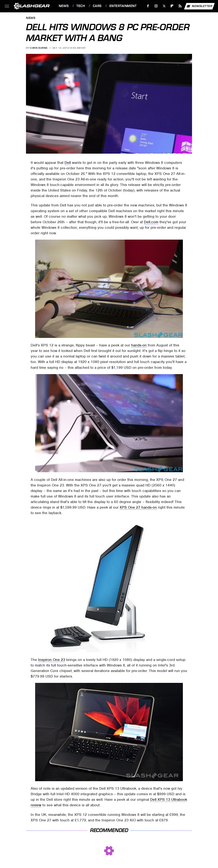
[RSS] (180, 6)
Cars (97, 6)
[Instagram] (156, 6)
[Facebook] (148, 6)
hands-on (139, 345)
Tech (81, 6)
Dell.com (151, 222)
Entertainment (123, 6)
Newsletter (199, 6)
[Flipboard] (172, 6)
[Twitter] (164, 6)
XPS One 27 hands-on (138, 507)
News (64, 6)
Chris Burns (39, 48)
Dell (68, 163)
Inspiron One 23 (52, 660)
